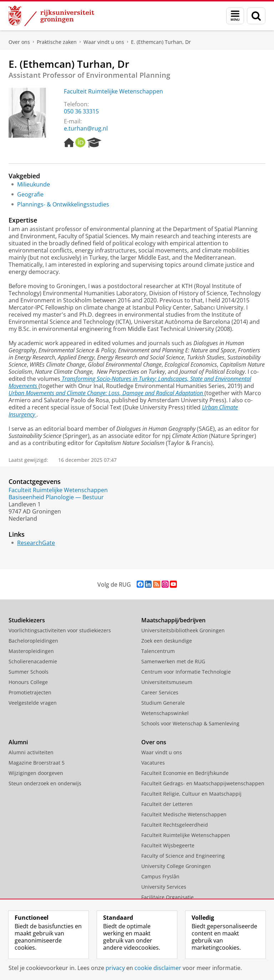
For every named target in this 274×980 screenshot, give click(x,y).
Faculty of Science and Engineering (183, 856)
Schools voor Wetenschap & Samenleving (190, 723)
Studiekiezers (27, 620)
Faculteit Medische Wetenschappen (184, 814)
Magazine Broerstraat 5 (37, 763)
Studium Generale (163, 703)
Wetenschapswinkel (165, 713)
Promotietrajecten (30, 692)
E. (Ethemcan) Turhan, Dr (161, 42)
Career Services (160, 692)
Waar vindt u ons (104, 42)
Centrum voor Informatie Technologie (186, 672)
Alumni (18, 742)
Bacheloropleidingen (33, 641)
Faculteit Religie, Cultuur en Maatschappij (191, 794)
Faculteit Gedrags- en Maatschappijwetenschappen (203, 783)
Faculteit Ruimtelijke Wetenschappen (113, 91)
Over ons (19, 42)
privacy (115, 968)
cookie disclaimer (158, 968)
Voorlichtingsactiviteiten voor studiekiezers (60, 630)
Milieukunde (34, 184)
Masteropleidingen (31, 651)
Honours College (28, 682)
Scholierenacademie (33, 661)
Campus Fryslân (160, 876)
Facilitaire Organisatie (168, 897)
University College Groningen (176, 866)
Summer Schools (29, 672)
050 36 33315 (81, 111)
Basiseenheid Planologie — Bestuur (56, 497)
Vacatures (153, 763)
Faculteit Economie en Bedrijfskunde (185, 773)
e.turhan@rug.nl (86, 128)
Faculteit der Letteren (167, 804)
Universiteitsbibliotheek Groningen (183, 630)
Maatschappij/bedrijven (173, 620)
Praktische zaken (57, 42)
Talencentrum (158, 651)
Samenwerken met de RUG (173, 661)
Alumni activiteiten (31, 752)
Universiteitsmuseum (167, 682)
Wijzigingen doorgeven (36, 773)
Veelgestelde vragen (33, 703)
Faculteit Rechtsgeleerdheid (175, 825)
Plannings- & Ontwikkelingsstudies (63, 204)
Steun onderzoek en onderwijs (45, 783)
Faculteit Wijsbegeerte (168, 845)
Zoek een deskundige (167, 641)
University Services (164, 887)
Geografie (30, 194)
